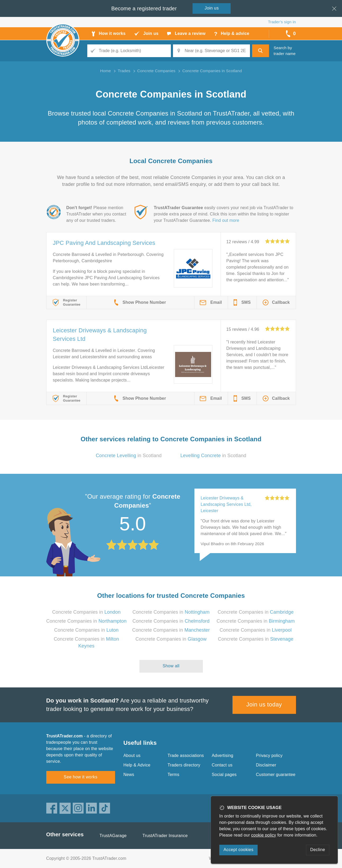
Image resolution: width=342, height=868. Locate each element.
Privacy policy (269, 756)
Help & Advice (137, 765)
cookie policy (264, 835)
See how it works (81, 777)
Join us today (264, 704)
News (129, 775)
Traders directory (184, 765)
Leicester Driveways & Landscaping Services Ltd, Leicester (226, 504)
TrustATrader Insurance (165, 836)
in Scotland (129, 456)
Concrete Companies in (86, 612)
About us (132, 756)
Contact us (222, 765)
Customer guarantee (276, 775)
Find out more (226, 220)
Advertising (223, 756)
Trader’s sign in (282, 22)
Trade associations (186, 756)
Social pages (224, 775)
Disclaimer (266, 765)
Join (212, 8)
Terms (174, 775)
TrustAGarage (113, 836)
